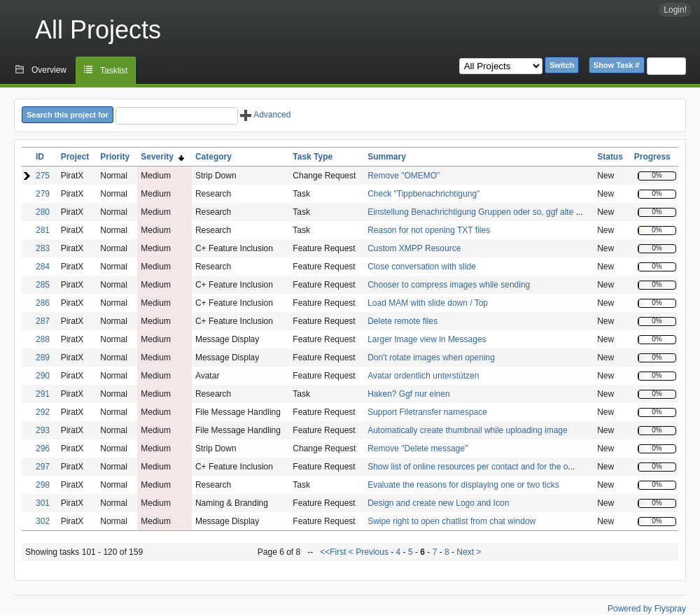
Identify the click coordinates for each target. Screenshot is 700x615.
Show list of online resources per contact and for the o (468, 467)
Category (213, 157)
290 (43, 376)
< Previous (369, 552)
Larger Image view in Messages (427, 339)
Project (75, 157)
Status (610, 157)
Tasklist (114, 71)
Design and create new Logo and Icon (438, 503)
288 (43, 339)
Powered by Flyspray (647, 609)
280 (43, 212)
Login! (675, 10)
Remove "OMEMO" (404, 176)
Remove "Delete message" (418, 448)
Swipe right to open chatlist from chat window (451, 521)
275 (43, 176)
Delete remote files (402, 321)
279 (43, 194)
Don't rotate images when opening (431, 358)
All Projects (98, 30)
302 (43, 521)
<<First (334, 552)
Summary (387, 157)
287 (43, 321)
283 (43, 248)
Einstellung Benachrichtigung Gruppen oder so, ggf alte (472, 212)
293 (43, 430)
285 (43, 285)
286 (43, 303)
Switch (562, 65)
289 (43, 358)
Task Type (313, 157)
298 (43, 485)
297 (43, 467)
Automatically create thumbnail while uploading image (468, 430)
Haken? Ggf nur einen (408, 394)
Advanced (265, 115)
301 (43, 503)
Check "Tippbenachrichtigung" (423, 194)
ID (40, 157)
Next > (469, 552)
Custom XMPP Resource (414, 248)
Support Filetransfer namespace (427, 412)
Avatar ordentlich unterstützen (423, 376)
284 (43, 267)
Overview (49, 70)
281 (43, 230)
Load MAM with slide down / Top (428, 303)
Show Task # (617, 65)
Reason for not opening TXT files (429, 230)
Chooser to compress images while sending (449, 285)
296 (43, 448)
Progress (652, 157)
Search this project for (68, 115)
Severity (162, 157)
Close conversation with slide (422, 267)
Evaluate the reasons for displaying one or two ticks (463, 485)
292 (43, 412)
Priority (115, 157)
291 (43, 394)
